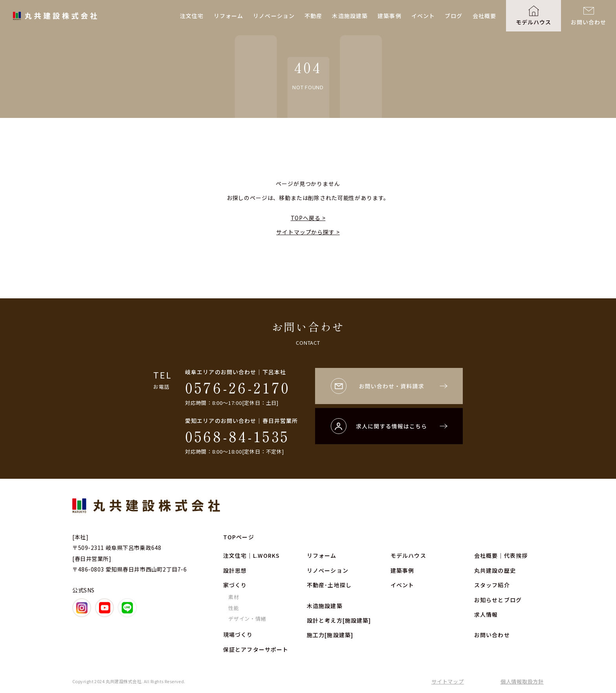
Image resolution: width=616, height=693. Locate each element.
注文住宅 (192, 16)
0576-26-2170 (238, 387)
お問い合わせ (589, 22)
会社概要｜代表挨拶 (501, 555)
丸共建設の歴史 (495, 570)
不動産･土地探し (329, 585)
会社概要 (484, 16)
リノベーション (274, 16)
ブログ (454, 16)
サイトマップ (448, 681)
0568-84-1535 (237, 436)
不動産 (313, 16)
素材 (234, 597)
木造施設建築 (350, 16)
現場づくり (238, 634)
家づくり (235, 585)
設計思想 (235, 570)
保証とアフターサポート (256, 649)
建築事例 (389, 16)
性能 (234, 608)
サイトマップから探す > (308, 232)
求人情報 (486, 614)
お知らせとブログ (498, 600)
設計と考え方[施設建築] (339, 620)
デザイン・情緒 (247, 619)
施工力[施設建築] (330, 635)
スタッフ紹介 (492, 585)
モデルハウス (534, 22)
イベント (423, 16)
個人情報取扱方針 (522, 681)
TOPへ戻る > (308, 218)
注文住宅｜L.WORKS (251, 555)
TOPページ (239, 537)
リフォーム (229, 16)
